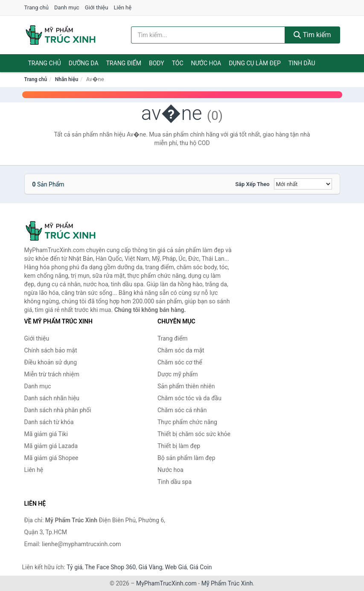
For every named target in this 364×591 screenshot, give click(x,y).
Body (157, 63)
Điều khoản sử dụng (51, 362)
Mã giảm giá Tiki (46, 434)
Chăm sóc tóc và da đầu (189, 398)
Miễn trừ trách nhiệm (52, 374)
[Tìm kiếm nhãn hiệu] (208, 35)
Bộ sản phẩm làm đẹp (186, 458)
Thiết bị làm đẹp (179, 446)
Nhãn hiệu (67, 79)
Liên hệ (123, 7)
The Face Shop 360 (110, 567)
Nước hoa (206, 63)
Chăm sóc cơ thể (180, 362)
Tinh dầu (302, 63)
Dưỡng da (84, 63)
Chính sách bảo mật (51, 350)
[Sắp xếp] (303, 184)
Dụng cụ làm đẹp (255, 63)
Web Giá (176, 567)
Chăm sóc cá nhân (182, 410)
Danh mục (67, 7)
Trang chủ (36, 7)
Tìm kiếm (312, 35)
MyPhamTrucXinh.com (166, 583)
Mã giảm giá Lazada (51, 446)
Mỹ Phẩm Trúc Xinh (227, 583)
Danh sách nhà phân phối (58, 410)
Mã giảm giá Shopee (51, 458)
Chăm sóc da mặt (181, 350)
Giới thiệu (96, 7)
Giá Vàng (150, 567)
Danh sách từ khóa (49, 422)
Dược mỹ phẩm (178, 374)
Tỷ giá (74, 567)
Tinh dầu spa (175, 482)
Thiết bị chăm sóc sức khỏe (194, 434)
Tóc (178, 63)
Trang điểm (124, 63)
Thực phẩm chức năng (187, 422)
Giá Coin (201, 567)
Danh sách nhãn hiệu (52, 398)
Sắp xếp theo (252, 184)
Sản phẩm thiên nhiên (186, 386)
